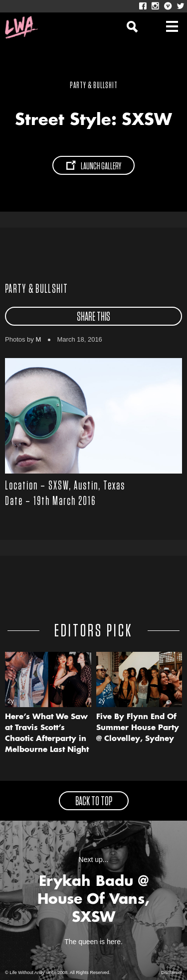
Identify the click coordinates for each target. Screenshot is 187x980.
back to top (94, 802)
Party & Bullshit (36, 289)
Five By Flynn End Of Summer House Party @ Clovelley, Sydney (138, 728)
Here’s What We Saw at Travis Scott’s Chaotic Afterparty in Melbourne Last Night (47, 734)
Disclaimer (172, 973)
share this (93, 317)
